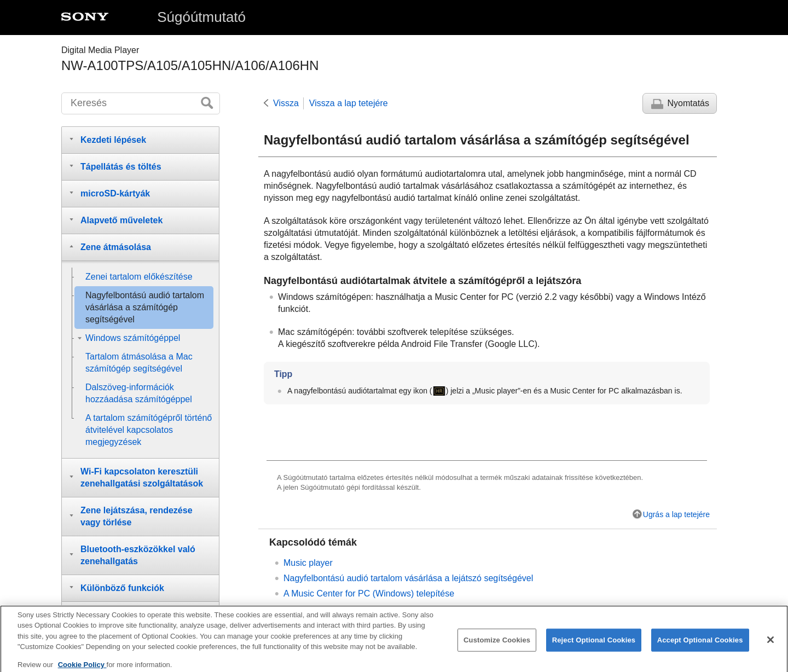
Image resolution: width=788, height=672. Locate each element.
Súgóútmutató (201, 17)
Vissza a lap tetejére (349, 103)
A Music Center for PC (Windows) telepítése (369, 593)
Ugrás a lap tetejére (676, 514)
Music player (308, 563)
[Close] (770, 644)
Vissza (286, 103)
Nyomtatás (688, 103)
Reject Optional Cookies (594, 644)
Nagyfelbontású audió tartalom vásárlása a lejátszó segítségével (408, 578)
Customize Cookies (497, 644)
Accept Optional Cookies (700, 644)
